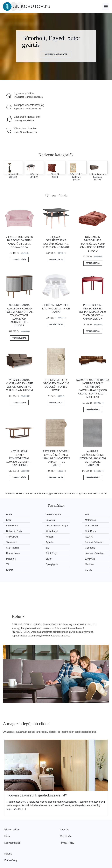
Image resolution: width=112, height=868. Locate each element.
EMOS (92, 556)
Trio (90, 551)
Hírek (7, 823)
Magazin (64, 816)
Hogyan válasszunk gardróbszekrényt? (37, 782)
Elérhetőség (11, 847)
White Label (67, 529)
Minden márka (12, 816)
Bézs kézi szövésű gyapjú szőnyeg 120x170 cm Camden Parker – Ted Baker (56, 458)
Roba (9, 515)
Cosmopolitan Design (96, 522)
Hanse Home (41, 546)
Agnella (10, 540)
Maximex (38, 556)
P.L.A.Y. (65, 535)
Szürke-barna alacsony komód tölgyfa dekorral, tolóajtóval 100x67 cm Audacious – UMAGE (19, 315)
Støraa (65, 556)
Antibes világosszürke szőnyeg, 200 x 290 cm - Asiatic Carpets (93, 458)
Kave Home (67, 520)
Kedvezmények (12, 829)
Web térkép (66, 823)
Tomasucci (94, 535)
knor (63, 515)
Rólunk (8, 840)
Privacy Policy (67, 829)
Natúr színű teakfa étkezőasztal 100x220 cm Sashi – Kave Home (19, 458)
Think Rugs (67, 546)
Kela (91, 515)
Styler (37, 551)
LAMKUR (66, 551)
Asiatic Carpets (42, 515)
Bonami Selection (43, 540)
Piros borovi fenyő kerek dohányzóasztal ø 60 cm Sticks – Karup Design (93, 312)
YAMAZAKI (12, 535)
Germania (12, 546)
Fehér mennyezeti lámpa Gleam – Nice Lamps (56, 309)
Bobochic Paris (42, 529)
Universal (11, 520)
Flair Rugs (94, 529)
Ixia (90, 540)
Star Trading (67, 540)
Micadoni (11, 551)
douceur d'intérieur (98, 546)
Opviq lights (13, 556)
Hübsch (38, 535)
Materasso (39, 520)
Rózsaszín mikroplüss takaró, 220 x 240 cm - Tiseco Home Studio (93, 244)
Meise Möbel (13, 529)
